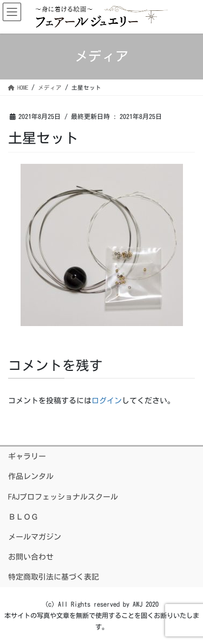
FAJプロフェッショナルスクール (63, 497)
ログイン (107, 401)
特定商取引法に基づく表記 (54, 577)
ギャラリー (27, 456)
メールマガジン (35, 537)
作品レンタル (31, 476)
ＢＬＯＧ (23, 517)
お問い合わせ (31, 557)
